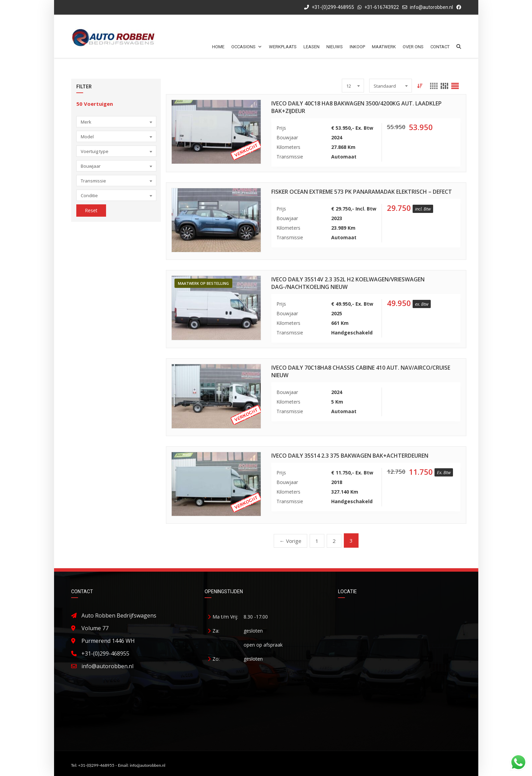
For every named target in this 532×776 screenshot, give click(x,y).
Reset (91, 210)
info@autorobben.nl (431, 7)
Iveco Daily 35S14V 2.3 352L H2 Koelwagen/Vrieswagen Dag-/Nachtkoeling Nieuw (348, 283)
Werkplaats (283, 47)
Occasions (247, 47)
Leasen (312, 47)
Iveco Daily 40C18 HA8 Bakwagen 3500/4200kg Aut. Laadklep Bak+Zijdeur (356, 107)
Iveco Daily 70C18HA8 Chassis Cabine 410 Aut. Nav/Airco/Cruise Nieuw (361, 371)
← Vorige (290, 541)
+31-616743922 (382, 7)
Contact (440, 47)
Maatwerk (384, 47)
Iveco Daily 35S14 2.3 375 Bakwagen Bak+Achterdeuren (350, 456)
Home (218, 47)
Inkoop (357, 47)
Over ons (413, 47)
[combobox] (116, 122)
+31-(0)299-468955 (329, 7)
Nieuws (335, 47)
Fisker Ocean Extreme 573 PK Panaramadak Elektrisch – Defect (362, 192)
